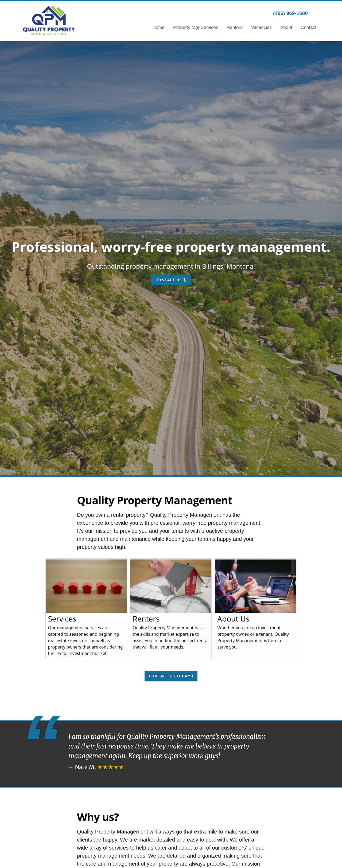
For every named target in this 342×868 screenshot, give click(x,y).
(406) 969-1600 (290, 13)
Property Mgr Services (196, 27)
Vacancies (261, 27)
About (286, 27)
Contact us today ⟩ (171, 676)
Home (159, 27)
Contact (308, 27)
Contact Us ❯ (171, 280)
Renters (235, 27)
